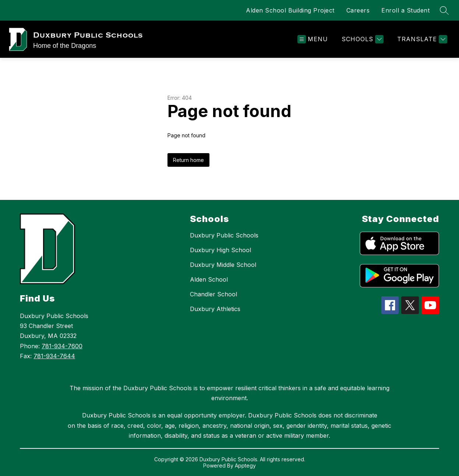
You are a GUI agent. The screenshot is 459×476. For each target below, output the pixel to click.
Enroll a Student (405, 10)
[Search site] (444, 10)
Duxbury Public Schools (224, 235)
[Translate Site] (421, 39)
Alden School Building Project (290, 10)
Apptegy (245, 466)
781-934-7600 (62, 346)
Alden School (209, 279)
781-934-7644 (54, 356)
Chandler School (213, 294)
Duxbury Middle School (223, 265)
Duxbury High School (220, 250)
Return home (188, 160)
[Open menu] (313, 39)
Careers (358, 10)
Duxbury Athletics (215, 309)
